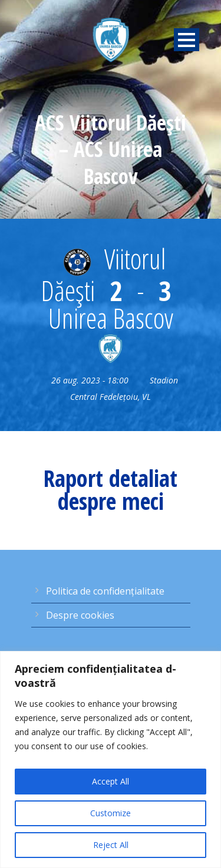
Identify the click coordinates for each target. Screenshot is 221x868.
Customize (111, 813)
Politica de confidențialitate (105, 591)
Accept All (111, 781)
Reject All (111, 845)
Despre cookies (80, 615)
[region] (111, 759)
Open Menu (187, 40)
